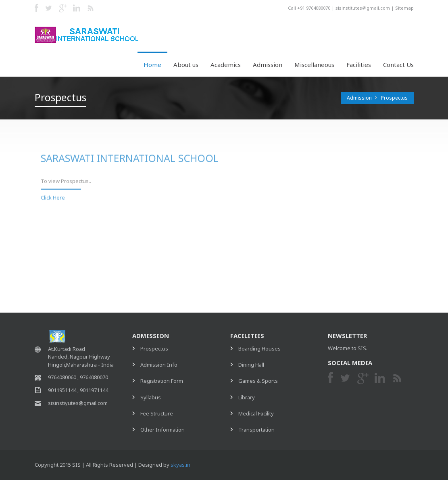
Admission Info (320, 188)
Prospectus (394, 98)
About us (186, 65)
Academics (226, 65)
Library (247, 397)
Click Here (53, 195)
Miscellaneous (314, 65)
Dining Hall (251, 365)
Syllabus (312, 221)
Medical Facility (256, 413)
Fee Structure (157, 413)
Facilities (359, 65)
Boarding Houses (259, 349)
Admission (268, 65)
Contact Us (398, 65)
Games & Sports (258, 381)
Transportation (256, 430)
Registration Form (323, 204)
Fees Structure (319, 237)
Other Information (324, 254)
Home (152, 65)
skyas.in (180, 465)
